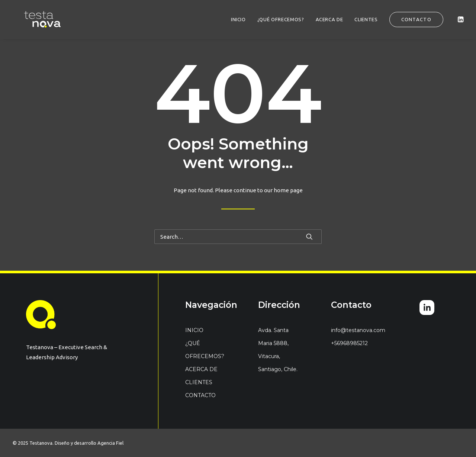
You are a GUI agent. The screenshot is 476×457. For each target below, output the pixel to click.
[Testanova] (32, 19)
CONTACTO (200, 395)
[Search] (238, 237)
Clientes (366, 19)
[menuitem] (238, 19)
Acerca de (329, 19)
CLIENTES (199, 382)
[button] (460, 19)
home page (288, 190)
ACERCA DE (201, 369)
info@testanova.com (358, 330)
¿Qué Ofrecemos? (281, 19)
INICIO (238, 19)
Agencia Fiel (110, 443)
